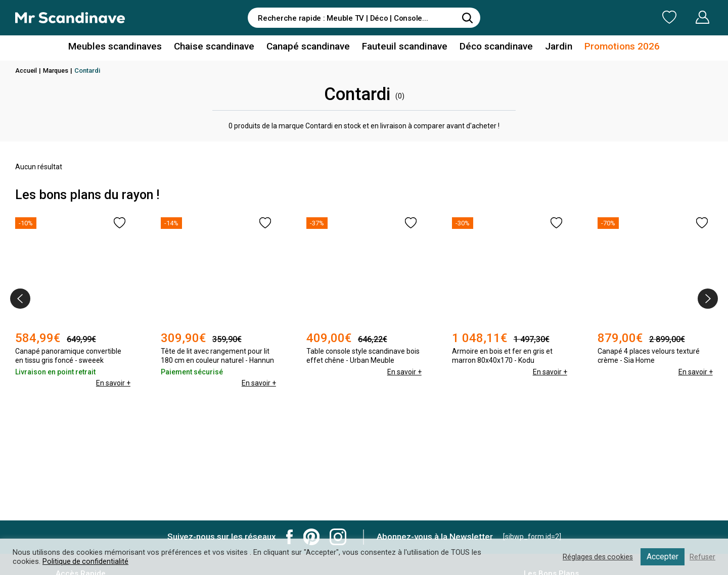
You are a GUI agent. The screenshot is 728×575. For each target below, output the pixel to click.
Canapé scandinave (310, 47)
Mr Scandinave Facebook (290, 537)
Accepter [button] (662, 557)
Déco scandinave (490, 47)
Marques (58, 70)
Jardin (550, 47)
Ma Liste (616, 17)
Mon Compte (683, 17)
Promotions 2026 (611, 47)
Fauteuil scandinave (403, 47)
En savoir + (113, 372)
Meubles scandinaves (126, 47)
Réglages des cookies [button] (596, 557)
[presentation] (20, 299)
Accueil (27, 70)
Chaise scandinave (220, 47)
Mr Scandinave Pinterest (311, 537)
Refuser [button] (702, 557)
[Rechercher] (468, 18)
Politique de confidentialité (86, 561)
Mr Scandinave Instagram (338, 537)
